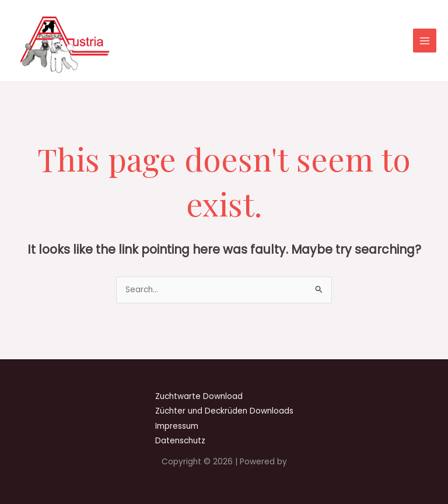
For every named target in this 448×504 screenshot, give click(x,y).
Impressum (177, 426)
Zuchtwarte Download (199, 396)
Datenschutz (180, 441)
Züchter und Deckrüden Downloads (224, 411)
